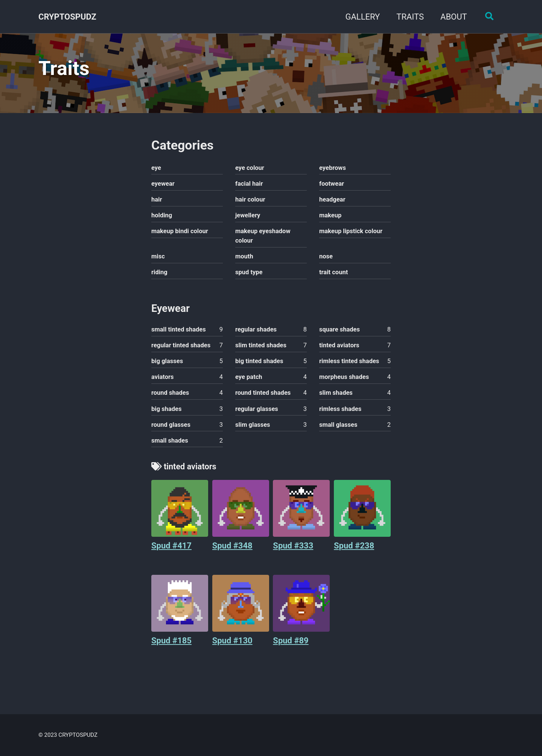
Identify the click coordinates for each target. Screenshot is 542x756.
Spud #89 (291, 644)
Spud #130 (232, 644)
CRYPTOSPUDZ (67, 17)
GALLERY (362, 17)
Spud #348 (232, 548)
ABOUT (453, 17)
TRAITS (409, 17)
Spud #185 (171, 644)
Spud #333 (293, 548)
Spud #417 (171, 548)
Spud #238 (354, 548)
